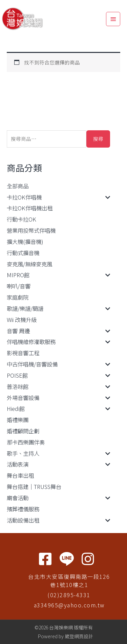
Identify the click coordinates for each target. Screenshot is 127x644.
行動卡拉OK (22, 219)
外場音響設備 (23, 398)
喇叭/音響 (19, 286)
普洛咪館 (18, 386)
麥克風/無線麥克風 (29, 264)
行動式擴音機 (23, 253)
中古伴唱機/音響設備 (32, 364)
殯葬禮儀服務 (23, 509)
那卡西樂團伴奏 (26, 442)
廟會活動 (18, 498)
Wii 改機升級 (22, 320)
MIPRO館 (18, 275)
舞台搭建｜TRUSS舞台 (34, 487)
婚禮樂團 (18, 420)
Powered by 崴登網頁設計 (66, 636)
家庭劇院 (18, 297)
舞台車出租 (20, 475)
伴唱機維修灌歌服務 (31, 342)
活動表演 (18, 464)
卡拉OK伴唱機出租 (30, 208)
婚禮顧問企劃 (23, 431)
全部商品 (18, 186)
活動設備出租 (23, 520)
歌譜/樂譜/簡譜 (25, 308)
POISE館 (17, 375)
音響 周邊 (18, 331)
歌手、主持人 (23, 453)
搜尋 (98, 139)
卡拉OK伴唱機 (24, 197)
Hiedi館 (16, 409)
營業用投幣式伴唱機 (31, 230)
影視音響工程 (23, 353)
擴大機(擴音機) (25, 242)
